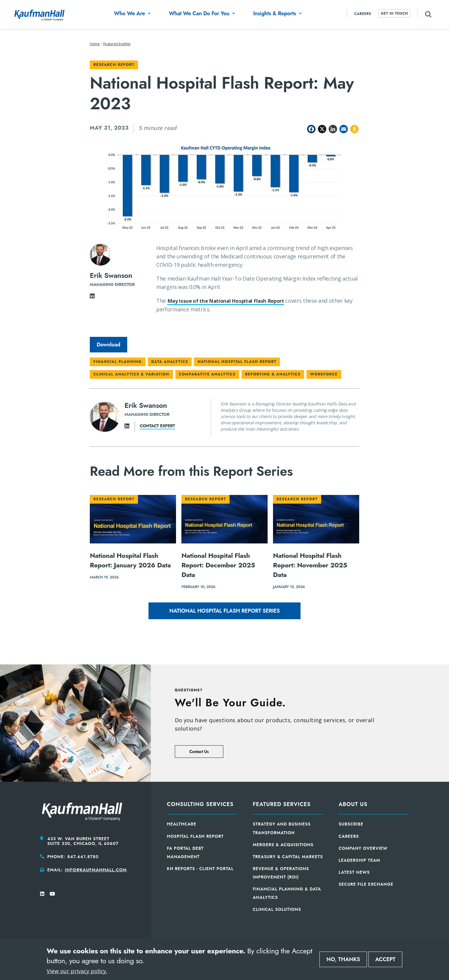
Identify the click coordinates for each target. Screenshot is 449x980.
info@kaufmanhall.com (96, 870)
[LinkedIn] (92, 297)
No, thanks (343, 959)
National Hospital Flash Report (237, 362)
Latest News (354, 872)
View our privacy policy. (77, 971)
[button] (129, 15)
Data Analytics (170, 362)
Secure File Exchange (366, 884)
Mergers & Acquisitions (283, 845)
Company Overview (363, 848)
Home (95, 44)
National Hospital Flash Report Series (225, 611)
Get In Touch (394, 13)
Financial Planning (118, 362)
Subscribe (351, 824)
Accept (386, 959)
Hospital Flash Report (195, 836)
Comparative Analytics (207, 374)
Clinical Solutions (277, 909)
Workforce (324, 374)
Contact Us (199, 752)
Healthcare (182, 824)
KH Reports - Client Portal (200, 869)
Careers (363, 14)
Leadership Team (359, 860)
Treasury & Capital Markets (288, 857)
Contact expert (157, 426)
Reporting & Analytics (273, 374)
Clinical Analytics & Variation (131, 374)
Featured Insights (117, 44)
